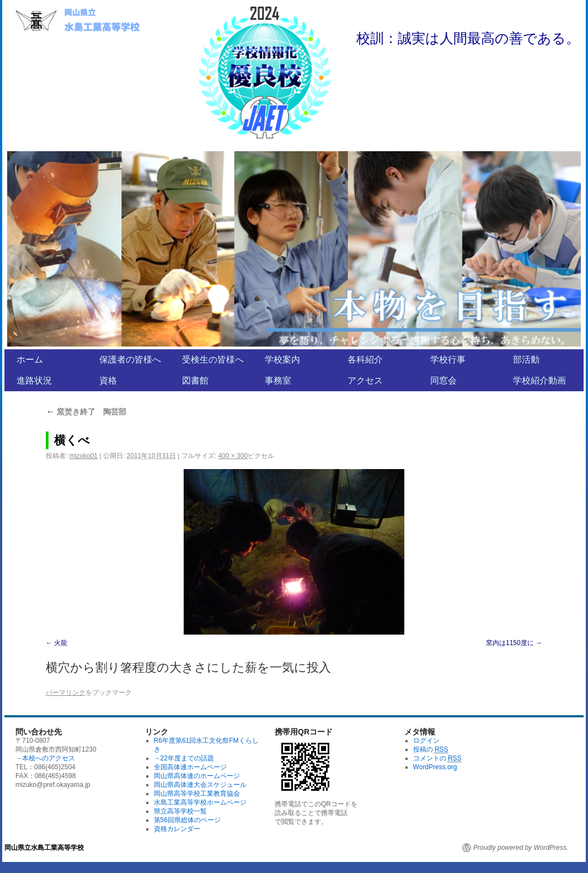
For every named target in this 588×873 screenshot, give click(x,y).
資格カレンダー (177, 829)
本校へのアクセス (49, 758)
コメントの (437, 758)
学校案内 (282, 360)
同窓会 (443, 380)
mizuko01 (84, 456)
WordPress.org (435, 767)
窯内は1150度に (510, 643)
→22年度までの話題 (184, 758)
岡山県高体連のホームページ (197, 776)
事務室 (278, 380)
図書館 (195, 380)
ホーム (30, 360)
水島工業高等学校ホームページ (200, 802)
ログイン (426, 741)
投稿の (431, 750)
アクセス (365, 380)
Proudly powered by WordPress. (521, 848)
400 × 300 (233, 456)
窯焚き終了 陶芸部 (86, 412)
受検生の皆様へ (213, 360)
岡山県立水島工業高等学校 (44, 848)
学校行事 (448, 360)
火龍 (64, 643)
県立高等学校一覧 (180, 811)
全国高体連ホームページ (190, 767)
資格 (108, 380)
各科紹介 (365, 360)
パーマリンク (66, 693)
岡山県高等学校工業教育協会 (197, 794)
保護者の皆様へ (130, 360)
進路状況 (34, 380)
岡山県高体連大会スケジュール (200, 785)
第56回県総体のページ (187, 820)
